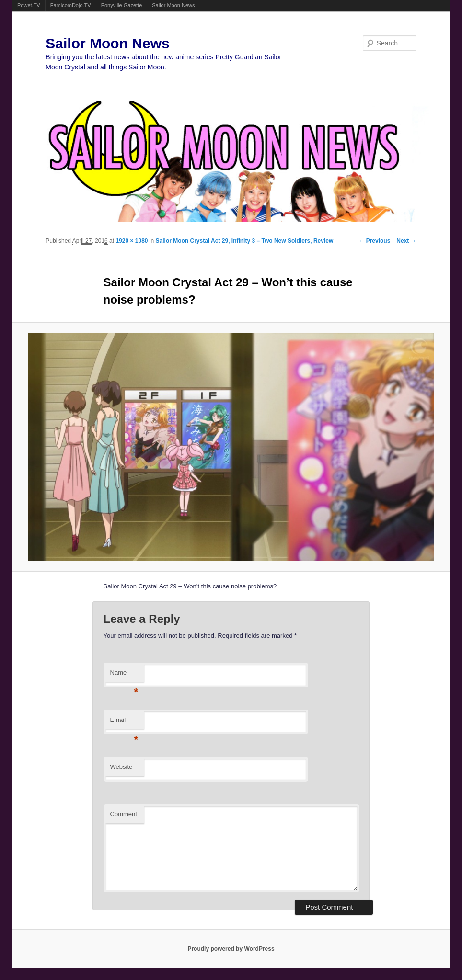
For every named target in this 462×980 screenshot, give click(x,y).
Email (124, 723)
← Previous (374, 241)
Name (124, 675)
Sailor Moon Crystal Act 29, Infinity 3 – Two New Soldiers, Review (245, 241)
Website (121, 767)
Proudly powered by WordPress (231, 949)
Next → (406, 241)
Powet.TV (29, 5)
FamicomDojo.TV (71, 5)
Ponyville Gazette (122, 5)
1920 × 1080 (132, 241)
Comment (124, 814)
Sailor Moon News (173, 5)
